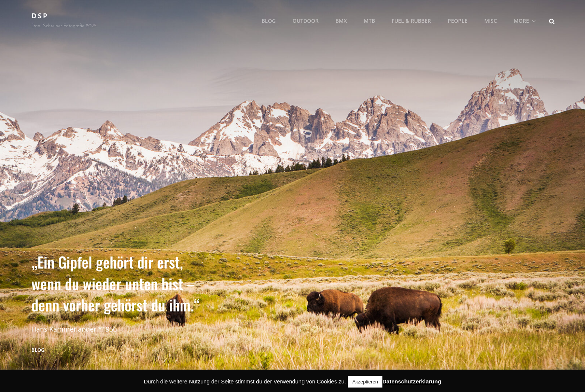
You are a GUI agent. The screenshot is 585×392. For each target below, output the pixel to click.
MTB (369, 21)
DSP (40, 17)
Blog (269, 21)
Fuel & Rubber (411, 21)
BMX (341, 21)
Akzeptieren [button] (365, 382)
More (525, 21)
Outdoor (306, 21)
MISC (491, 21)
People (458, 21)
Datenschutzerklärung (412, 381)
